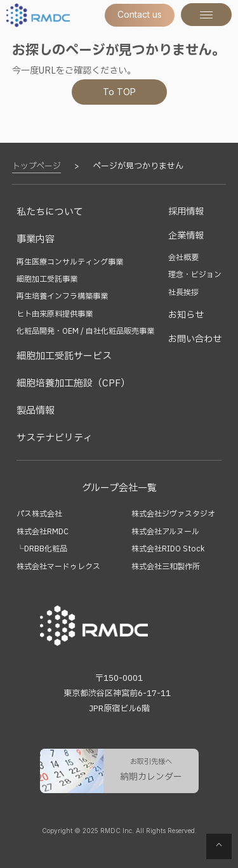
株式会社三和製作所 (166, 567)
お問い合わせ (195, 339)
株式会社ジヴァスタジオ (173, 514)
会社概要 (183, 258)
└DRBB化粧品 (42, 549)
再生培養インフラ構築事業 (62, 296)
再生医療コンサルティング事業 (70, 262)
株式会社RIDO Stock (168, 549)
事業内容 (36, 240)
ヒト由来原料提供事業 (55, 314)
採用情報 (186, 212)
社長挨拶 (183, 293)
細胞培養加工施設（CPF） (73, 384)
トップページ (36, 166)
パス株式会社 (39, 514)
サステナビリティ (55, 438)
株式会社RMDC (43, 532)
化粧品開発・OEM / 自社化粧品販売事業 (85, 331)
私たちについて (50, 212)
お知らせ (186, 315)
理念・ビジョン (195, 275)
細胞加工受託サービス (64, 356)
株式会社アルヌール (165, 532)
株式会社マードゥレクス (58, 567)
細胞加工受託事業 (47, 279)
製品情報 (36, 411)
